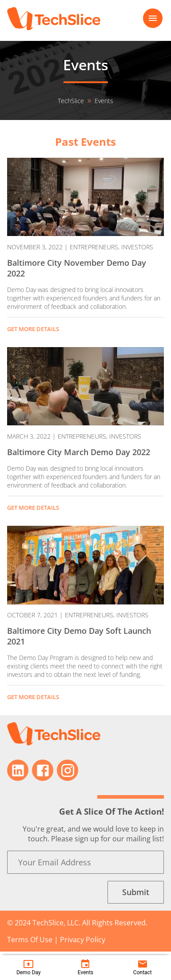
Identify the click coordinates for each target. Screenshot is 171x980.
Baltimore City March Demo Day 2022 (79, 452)
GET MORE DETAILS (33, 329)
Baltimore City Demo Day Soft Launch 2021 (79, 636)
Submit (136, 892)
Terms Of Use (30, 940)
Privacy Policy (83, 940)
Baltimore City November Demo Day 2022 (77, 268)
